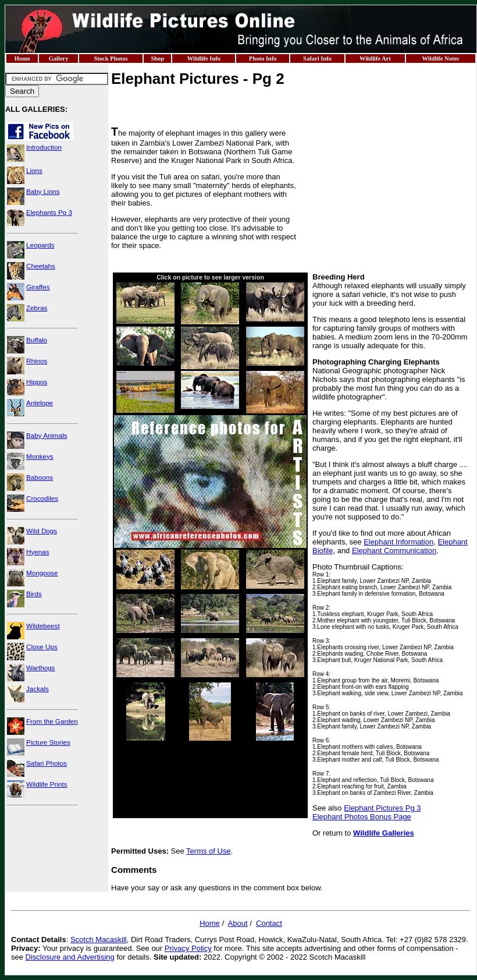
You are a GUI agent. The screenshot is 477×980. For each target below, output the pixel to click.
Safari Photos (47, 763)
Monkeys (40, 456)
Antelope (40, 403)
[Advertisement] (386, 198)
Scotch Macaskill (99, 940)
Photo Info (263, 59)
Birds (34, 594)
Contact (269, 923)
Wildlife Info (204, 59)
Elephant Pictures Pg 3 (382, 808)
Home (22, 59)
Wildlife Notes (440, 59)
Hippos (37, 382)
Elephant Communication (394, 551)
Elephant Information (398, 542)
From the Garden (52, 721)
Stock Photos (111, 59)
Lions (34, 170)
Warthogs (40, 668)
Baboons (40, 477)
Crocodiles (42, 498)
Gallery (59, 59)
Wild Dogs (42, 531)
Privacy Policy (188, 948)
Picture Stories (48, 742)
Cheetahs (41, 266)
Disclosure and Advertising (70, 957)
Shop (157, 59)
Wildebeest (43, 626)
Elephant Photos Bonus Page (362, 817)
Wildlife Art (375, 59)
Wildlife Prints (47, 784)
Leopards (40, 245)
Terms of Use (209, 851)
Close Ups (42, 647)
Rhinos (37, 361)
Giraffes (38, 287)
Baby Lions (43, 191)
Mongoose (42, 573)
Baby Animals (47, 435)
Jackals (38, 689)
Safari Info (317, 59)
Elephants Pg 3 (49, 212)
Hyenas (38, 552)
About (238, 923)
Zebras (37, 308)
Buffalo (37, 340)
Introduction (44, 147)
